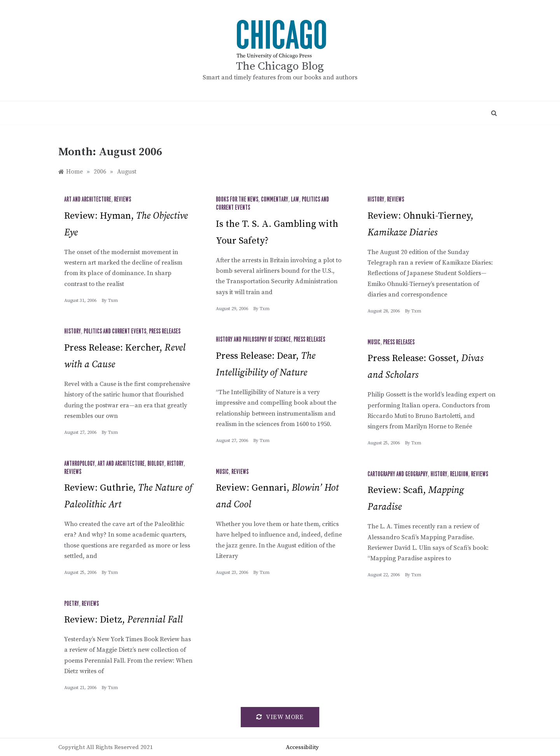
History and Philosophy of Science (253, 340)
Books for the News (237, 200)
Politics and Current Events (115, 332)
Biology (156, 464)
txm (113, 301)
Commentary (275, 200)
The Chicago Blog (280, 66)
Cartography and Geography (398, 474)
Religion (459, 474)
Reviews (122, 200)
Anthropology (80, 464)
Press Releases (165, 332)
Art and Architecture (88, 200)
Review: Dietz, (123, 620)
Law (295, 200)
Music (374, 342)
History (376, 200)
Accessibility (302, 747)
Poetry (72, 604)
